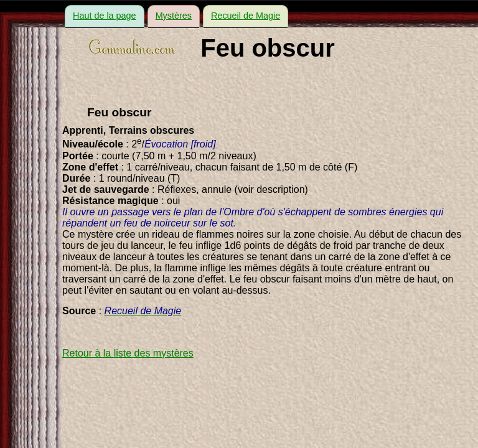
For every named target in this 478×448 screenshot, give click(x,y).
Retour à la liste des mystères (128, 353)
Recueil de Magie (246, 16)
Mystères (174, 16)
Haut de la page (105, 16)
